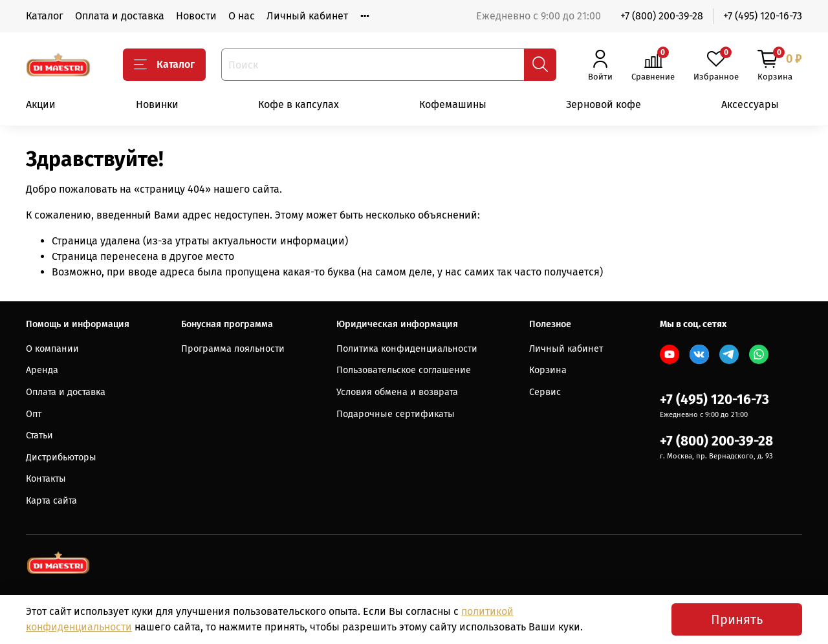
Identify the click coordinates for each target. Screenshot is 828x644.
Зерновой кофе (604, 104)
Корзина (548, 370)
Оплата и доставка (120, 16)
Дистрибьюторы (61, 457)
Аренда (42, 370)
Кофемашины (453, 104)
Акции (41, 104)
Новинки (157, 104)
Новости (196, 16)
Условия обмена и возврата (397, 392)
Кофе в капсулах (299, 104)
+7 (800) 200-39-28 (662, 16)
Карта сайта (51, 501)
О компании (52, 349)
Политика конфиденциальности (407, 349)
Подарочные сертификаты (396, 414)
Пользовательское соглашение (404, 370)
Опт (34, 414)
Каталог (45, 16)
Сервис (545, 392)
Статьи (39, 435)
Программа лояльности (233, 349)
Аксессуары (750, 104)
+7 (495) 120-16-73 (763, 16)
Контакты (46, 479)
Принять (737, 619)
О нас (242, 16)
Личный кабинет (307, 16)
